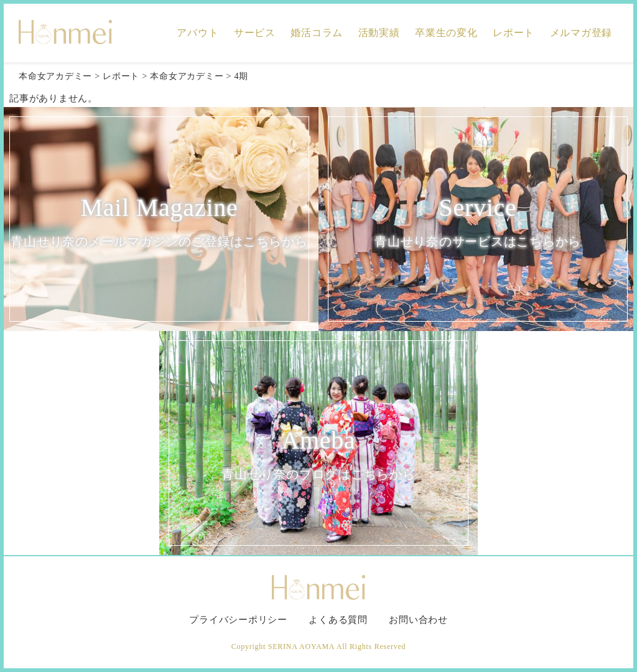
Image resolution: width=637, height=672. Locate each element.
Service (478, 223)
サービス (255, 33)
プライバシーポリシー (238, 620)
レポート (514, 33)
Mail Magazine (159, 223)
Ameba (318, 456)
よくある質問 (338, 620)
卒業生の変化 (446, 33)
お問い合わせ (418, 620)
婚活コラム (317, 33)
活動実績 (379, 33)
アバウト (198, 33)
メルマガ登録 (581, 33)
